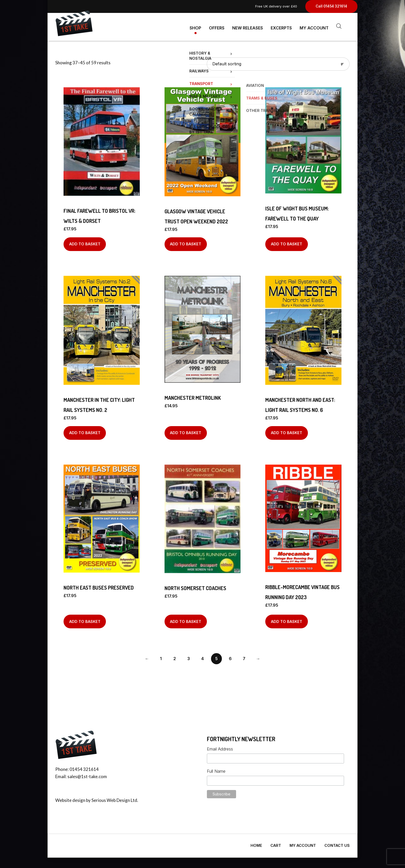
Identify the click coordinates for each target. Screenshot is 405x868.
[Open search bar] (339, 26)
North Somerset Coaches (195, 586)
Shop (195, 26)
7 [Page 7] (244, 656)
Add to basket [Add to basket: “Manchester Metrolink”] (186, 431)
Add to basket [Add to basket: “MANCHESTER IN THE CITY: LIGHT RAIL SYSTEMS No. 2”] (85, 431)
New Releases (248, 26)
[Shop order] (278, 62)
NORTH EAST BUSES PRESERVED (99, 585)
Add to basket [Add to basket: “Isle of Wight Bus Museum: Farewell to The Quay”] (287, 242)
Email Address (220, 747)
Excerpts (281, 26)
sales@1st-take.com (87, 774)
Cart (276, 843)
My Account (314, 26)
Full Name (216, 769)
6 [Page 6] (230, 656)
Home (256, 843)
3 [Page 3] (189, 656)
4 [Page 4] (202, 656)
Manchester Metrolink (193, 396)
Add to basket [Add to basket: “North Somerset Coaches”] (186, 619)
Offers (217, 26)
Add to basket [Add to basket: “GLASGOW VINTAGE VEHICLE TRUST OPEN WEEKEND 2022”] (186, 242)
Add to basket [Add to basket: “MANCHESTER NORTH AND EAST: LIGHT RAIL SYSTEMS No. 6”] (287, 431)
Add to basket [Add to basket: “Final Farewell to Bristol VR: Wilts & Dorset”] (85, 242)
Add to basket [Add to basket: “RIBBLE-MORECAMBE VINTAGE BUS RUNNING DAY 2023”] (287, 619)
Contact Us (337, 843)
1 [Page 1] (161, 656)
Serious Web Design (111, 798)
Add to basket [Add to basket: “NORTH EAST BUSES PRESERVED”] (85, 619)
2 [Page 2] (175, 656)
